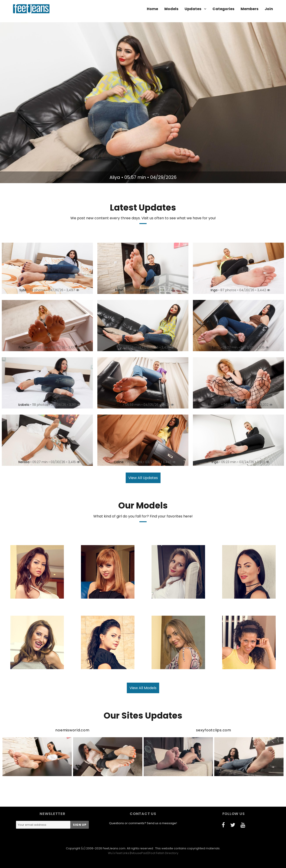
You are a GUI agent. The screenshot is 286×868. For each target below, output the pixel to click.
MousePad (139, 853)
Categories (223, 9)
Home (152, 9)
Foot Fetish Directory (164, 853)
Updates (193, 9)
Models (171, 9)
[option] (143, 103)
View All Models (143, 688)
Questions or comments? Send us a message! (143, 823)
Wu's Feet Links (119, 853)
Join (269, 9)
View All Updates (143, 478)
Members (249, 9)
